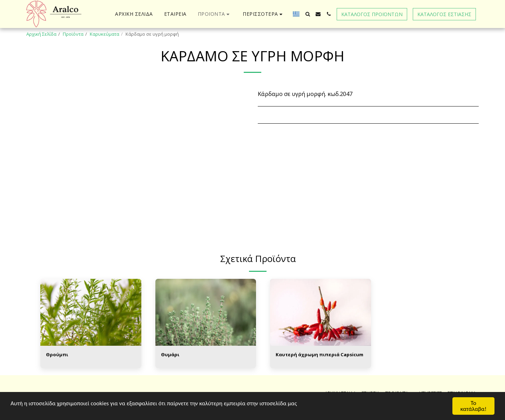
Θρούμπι (57, 354)
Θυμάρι (170, 354)
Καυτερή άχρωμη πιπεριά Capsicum (319, 354)
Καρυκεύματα (105, 34)
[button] (308, 14)
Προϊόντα (73, 34)
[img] (91, 312)
